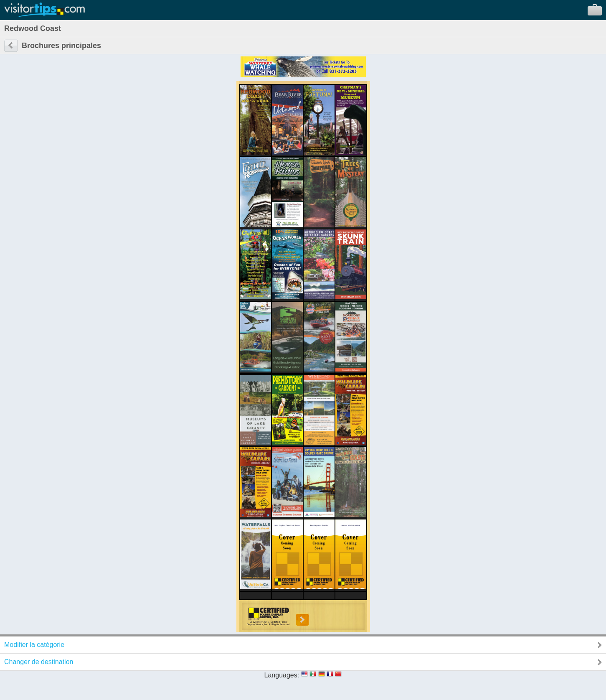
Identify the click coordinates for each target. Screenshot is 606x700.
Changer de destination (39, 662)
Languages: (282, 675)
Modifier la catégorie (34, 645)
